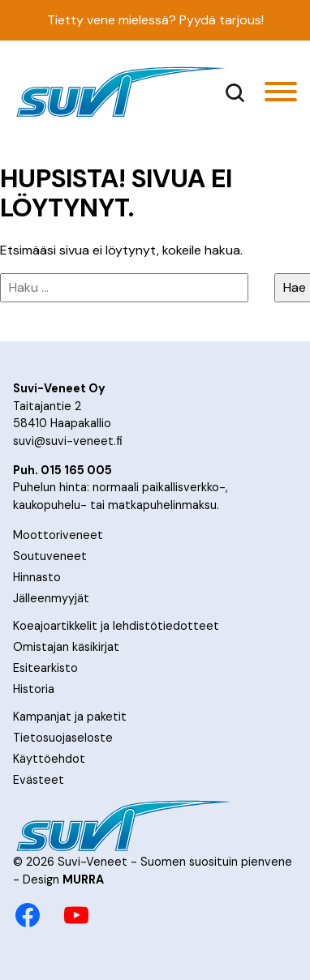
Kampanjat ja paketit (70, 717)
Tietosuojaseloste (63, 738)
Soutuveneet (50, 556)
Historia (34, 689)
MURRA (83, 879)
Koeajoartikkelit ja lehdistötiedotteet (116, 626)
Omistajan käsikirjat (66, 647)
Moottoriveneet (58, 535)
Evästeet (39, 780)
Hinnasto (37, 577)
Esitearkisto (45, 668)
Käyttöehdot (49, 759)
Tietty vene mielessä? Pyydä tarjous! (155, 20)
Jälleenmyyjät (51, 598)
